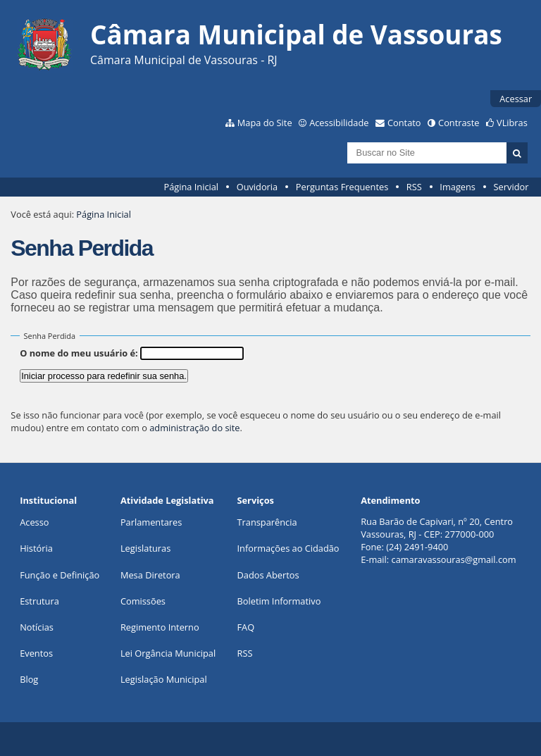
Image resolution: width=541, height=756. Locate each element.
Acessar (516, 99)
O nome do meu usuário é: (79, 353)
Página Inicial (191, 187)
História (36, 548)
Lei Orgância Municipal (168, 653)
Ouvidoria (257, 187)
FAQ (246, 627)
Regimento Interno (160, 627)
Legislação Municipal (164, 679)
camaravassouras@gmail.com (454, 559)
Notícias (37, 627)
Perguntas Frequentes (342, 187)
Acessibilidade (339, 123)
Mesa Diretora (150, 575)
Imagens (458, 187)
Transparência (267, 522)
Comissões (143, 601)
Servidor (511, 187)
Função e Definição (60, 575)
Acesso (34, 522)
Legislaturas (145, 548)
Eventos (36, 653)
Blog (29, 679)
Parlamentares (151, 522)
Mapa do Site (265, 123)
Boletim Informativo (279, 601)
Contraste (459, 123)
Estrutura (39, 601)
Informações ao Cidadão (288, 548)
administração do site (194, 428)
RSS (414, 187)
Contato (404, 123)
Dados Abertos (268, 575)
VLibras (512, 123)
